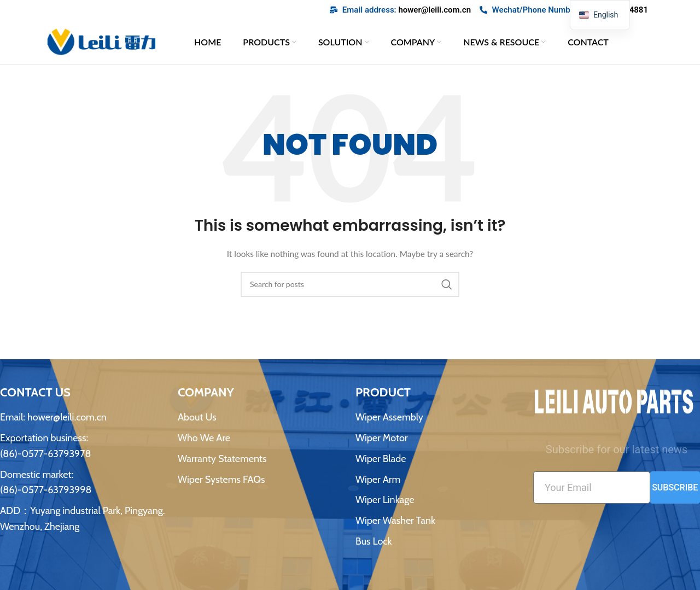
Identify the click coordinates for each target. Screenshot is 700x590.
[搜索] (350, 288)
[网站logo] (101, 42)
